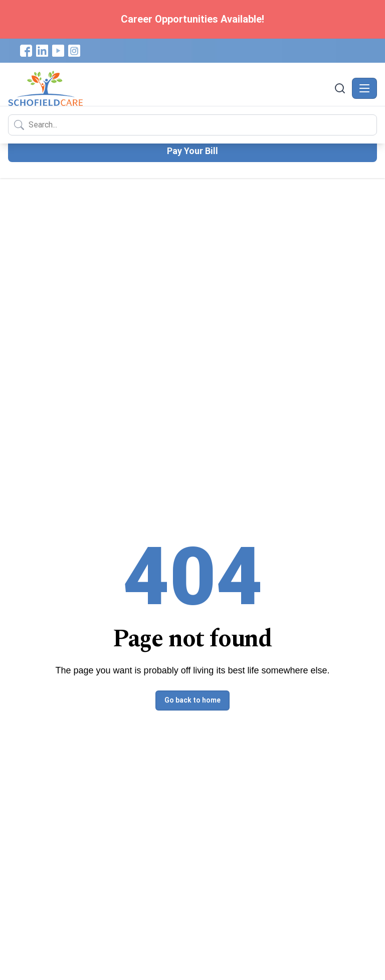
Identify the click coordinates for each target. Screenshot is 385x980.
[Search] (340, 88)
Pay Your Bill (192, 151)
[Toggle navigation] (364, 88)
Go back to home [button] (192, 700)
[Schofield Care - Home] (170, 88)
